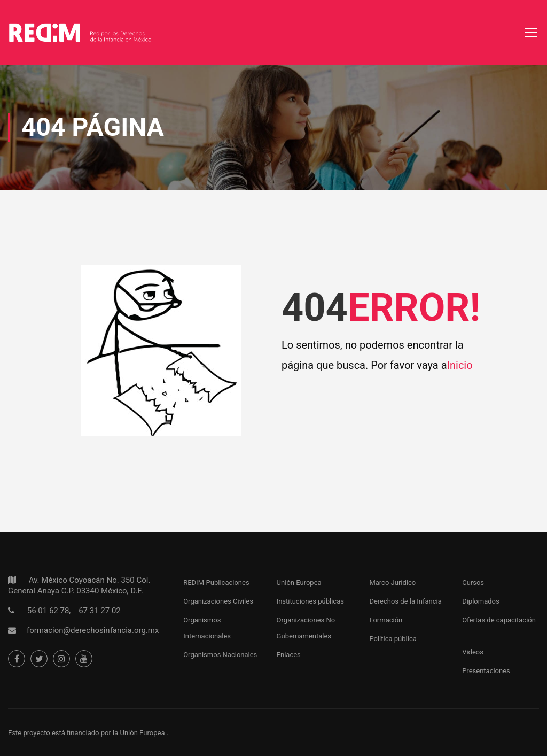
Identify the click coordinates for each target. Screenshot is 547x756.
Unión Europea (299, 583)
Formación (386, 620)
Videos (473, 652)
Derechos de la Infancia (405, 601)
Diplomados (481, 601)
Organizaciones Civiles (218, 601)
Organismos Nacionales (220, 655)
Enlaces (289, 655)
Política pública (393, 639)
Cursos (473, 583)
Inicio (460, 365)
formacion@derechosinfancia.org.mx (93, 630)
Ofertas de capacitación (499, 620)
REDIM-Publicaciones (216, 583)
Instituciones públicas (310, 601)
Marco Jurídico (392, 583)
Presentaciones (486, 671)
